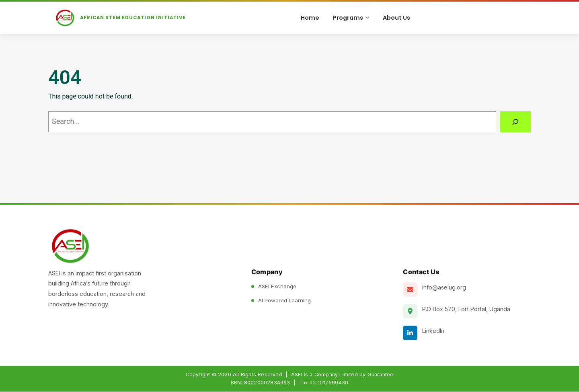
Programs (351, 18)
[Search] (515, 122)
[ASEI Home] (124, 18)
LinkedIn (433, 331)
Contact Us (421, 272)
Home (310, 18)
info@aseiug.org (444, 288)
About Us (396, 18)
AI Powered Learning (284, 301)
